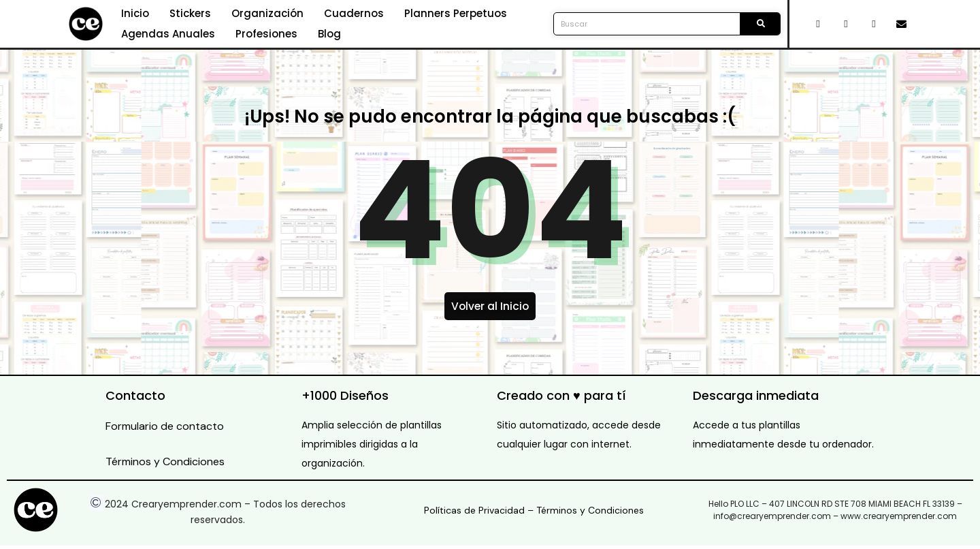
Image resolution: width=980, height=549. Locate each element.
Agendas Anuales (168, 34)
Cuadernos (354, 13)
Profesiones (266, 34)
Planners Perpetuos (456, 13)
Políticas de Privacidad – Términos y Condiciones (534, 514)
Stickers (190, 13)
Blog (329, 34)
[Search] (760, 24)
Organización (267, 13)
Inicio (135, 13)
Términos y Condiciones (165, 465)
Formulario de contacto (165, 429)
